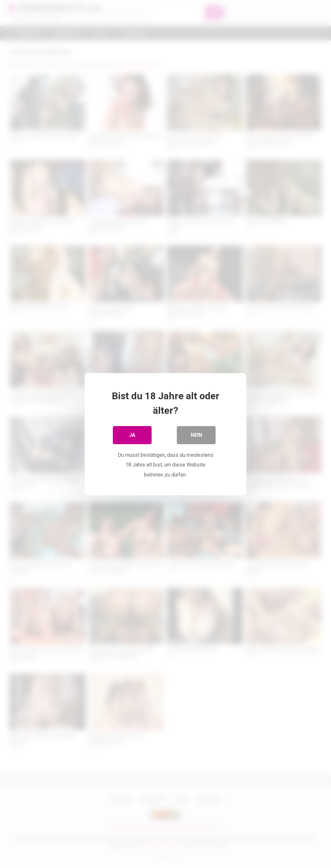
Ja (132, 435)
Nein (196, 435)
